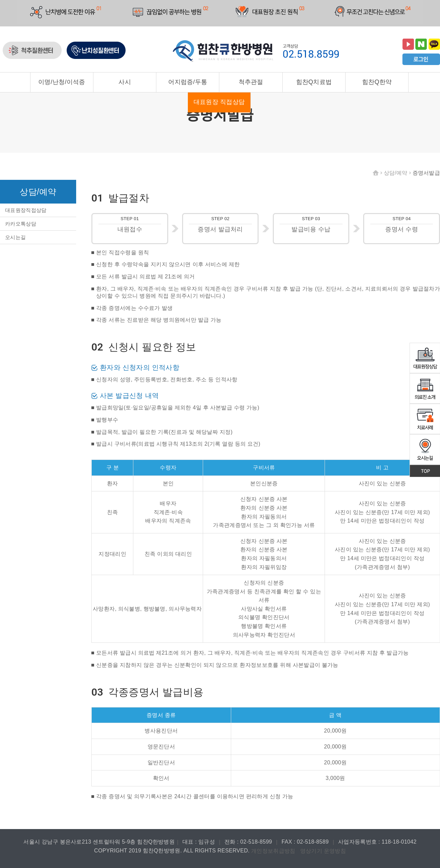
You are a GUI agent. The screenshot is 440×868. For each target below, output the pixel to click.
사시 (125, 82)
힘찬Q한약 (377, 82)
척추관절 (251, 82)
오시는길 (15, 237)
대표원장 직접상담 (219, 102)
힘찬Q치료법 (314, 82)
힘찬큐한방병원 (223, 51)
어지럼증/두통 (188, 82)
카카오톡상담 (21, 224)
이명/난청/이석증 (62, 82)
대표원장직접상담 (26, 210)
